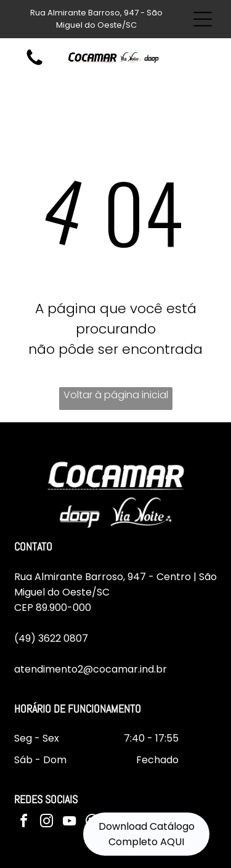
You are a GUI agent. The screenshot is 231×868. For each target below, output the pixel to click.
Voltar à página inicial (116, 395)
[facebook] (24, 823)
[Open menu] (203, 19)
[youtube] (70, 823)
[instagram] (47, 823)
